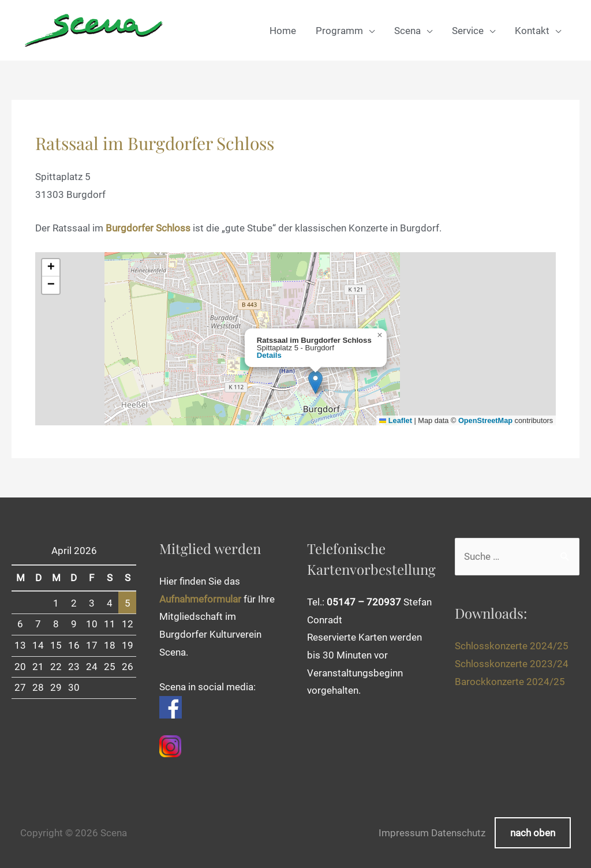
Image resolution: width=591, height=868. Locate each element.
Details (269, 355)
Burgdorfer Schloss (148, 228)
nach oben (533, 833)
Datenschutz (458, 833)
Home (283, 31)
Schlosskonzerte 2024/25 (512, 646)
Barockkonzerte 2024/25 (510, 682)
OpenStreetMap (485, 420)
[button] (315, 382)
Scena (407, 31)
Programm (339, 31)
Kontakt (532, 31)
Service (468, 31)
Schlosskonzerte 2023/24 (512, 664)
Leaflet (396, 420)
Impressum (404, 833)
